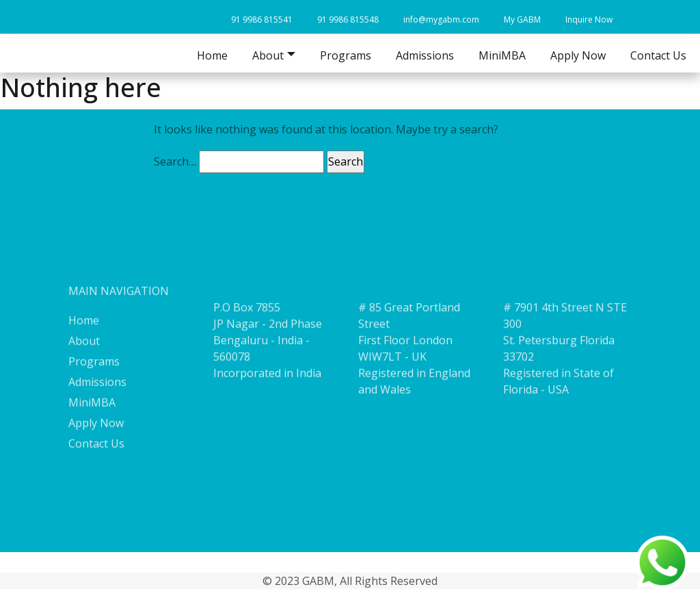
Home (212, 55)
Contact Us (658, 55)
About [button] (268, 55)
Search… (175, 161)
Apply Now (578, 55)
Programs (346, 55)
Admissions (425, 55)
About (84, 350)
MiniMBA (502, 55)
